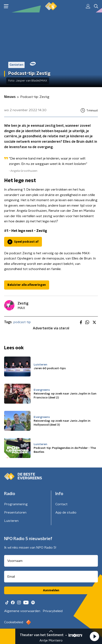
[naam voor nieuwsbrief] (51, 561)
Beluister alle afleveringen (27, 285)
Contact (61, 504)
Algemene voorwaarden (22, 611)
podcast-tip (22, 322)
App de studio (66, 513)
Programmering (16, 504)
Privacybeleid (53, 611)
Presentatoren (15, 513)
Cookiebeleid (14, 622)
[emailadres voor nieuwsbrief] (51, 577)
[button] (94, 636)
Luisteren (11, 521)
